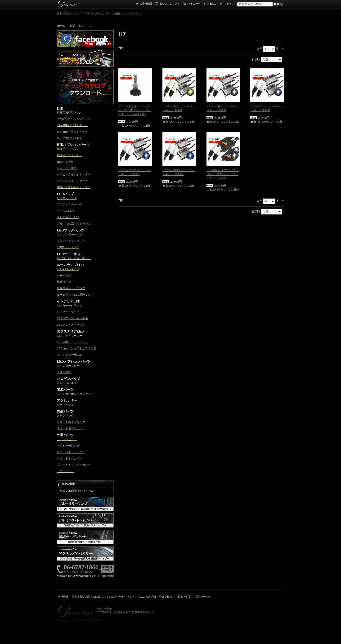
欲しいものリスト (170, 4)
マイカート (194, 4)
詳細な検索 (166, 597)
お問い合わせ (202, 597)
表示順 (256, 59)
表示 (260, 49)
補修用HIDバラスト (69, 155)
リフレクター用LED (70, 355)
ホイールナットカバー (71, 452)
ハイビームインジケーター (74, 174)
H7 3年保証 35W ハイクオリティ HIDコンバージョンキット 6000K (223, 174)
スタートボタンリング (71, 422)
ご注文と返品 (183, 597)
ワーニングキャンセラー (72, 181)
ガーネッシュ (65, 405)
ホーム (61, 26)
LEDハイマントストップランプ (77, 348)
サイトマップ (126, 597)
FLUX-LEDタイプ (68, 269)
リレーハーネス (67, 168)
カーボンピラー (67, 439)
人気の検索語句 (147, 597)
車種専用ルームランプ (71, 288)
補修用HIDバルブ (68, 149)
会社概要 (63, 597)
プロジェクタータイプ (71, 241)
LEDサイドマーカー (70, 336)
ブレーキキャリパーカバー (74, 465)
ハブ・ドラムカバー (70, 458)
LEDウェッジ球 (67, 198)
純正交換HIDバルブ (69, 138)
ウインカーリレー (68, 366)
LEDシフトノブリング (71, 325)
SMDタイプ (64, 275)
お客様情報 (146, 4)
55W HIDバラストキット (72, 132)
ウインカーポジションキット (75, 394)
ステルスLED (65, 211)
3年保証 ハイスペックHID (73, 119)
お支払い (212, 4)
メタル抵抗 (64, 372)
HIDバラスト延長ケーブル (74, 187)
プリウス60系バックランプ (74, 224)
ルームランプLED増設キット (75, 295)
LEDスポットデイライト (72, 342)
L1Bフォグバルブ (68, 247)
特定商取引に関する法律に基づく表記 (94, 597)
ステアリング (65, 416)
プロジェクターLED (70, 204)
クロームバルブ (67, 383)
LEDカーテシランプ (70, 306)
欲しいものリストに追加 (136, 125)
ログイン (229, 4)
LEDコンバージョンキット (74, 258)
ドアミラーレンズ (68, 446)
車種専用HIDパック (69, 112)
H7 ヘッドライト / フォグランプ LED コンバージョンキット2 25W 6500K (135, 110)
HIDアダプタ (65, 162)
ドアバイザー (65, 471)
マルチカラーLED (68, 217)
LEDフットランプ (68, 312)
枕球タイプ (64, 282)
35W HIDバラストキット (72, 125)
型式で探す (77, 26)
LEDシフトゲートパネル (72, 318)
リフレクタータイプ (70, 235)
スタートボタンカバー (71, 428)
